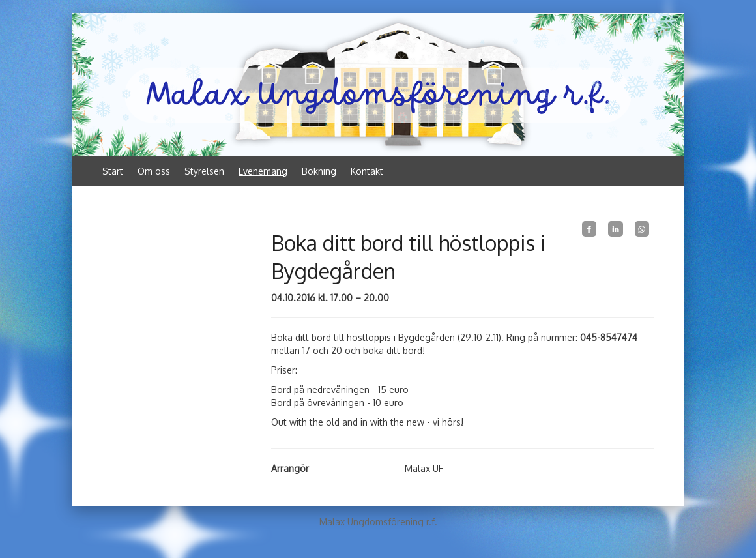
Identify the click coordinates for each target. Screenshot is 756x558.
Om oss (154, 171)
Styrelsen (204, 171)
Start (113, 171)
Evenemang (263, 171)
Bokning (319, 171)
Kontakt (367, 171)
